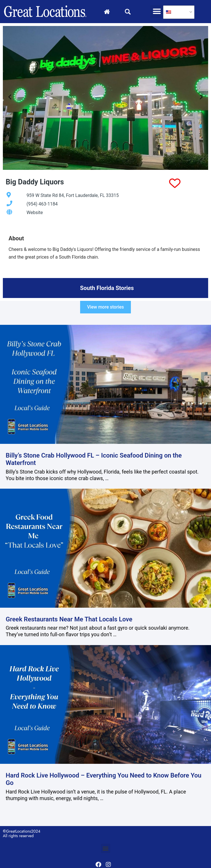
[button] (157, 12)
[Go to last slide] (10, 98)
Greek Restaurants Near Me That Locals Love (69, 619)
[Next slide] (201, 98)
